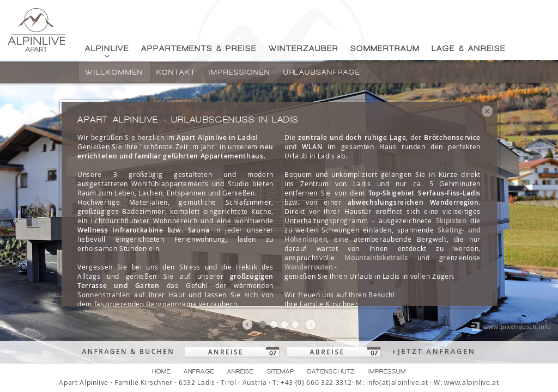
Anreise (241, 371)
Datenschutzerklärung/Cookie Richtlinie (412, 341)
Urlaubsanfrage (322, 72)
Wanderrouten (309, 267)
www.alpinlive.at (471, 382)
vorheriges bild (247, 325)
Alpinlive (107, 49)
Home (161, 371)
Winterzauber (304, 49)
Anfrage (199, 371)
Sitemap (281, 371)
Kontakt (176, 72)
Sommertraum (385, 49)
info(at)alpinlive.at (397, 382)
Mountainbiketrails (376, 258)
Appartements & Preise (199, 49)
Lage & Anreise (469, 49)
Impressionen (239, 72)
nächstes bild (311, 325)
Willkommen (114, 72)
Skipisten (451, 220)
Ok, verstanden (377, 360)
